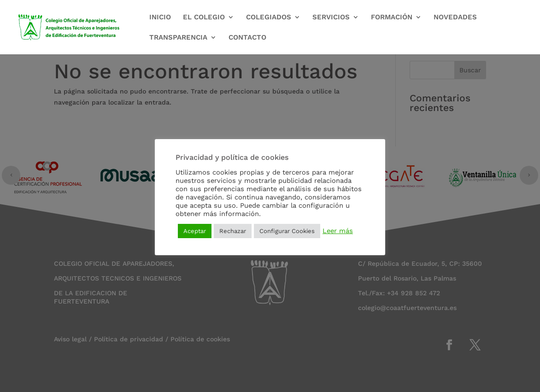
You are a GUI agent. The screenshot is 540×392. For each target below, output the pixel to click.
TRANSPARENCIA (178, 38)
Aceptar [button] (195, 231)
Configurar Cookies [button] (287, 231)
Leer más (338, 231)
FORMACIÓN (392, 18)
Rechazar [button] (233, 231)
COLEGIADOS (269, 18)
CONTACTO (247, 38)
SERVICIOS (331, 18)
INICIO (160, 18)
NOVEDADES (455, 18)
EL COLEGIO (204, 18)
